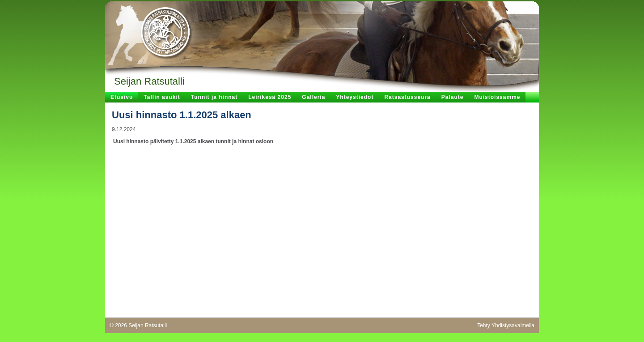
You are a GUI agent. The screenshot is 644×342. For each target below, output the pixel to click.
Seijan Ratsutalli (149, 81)
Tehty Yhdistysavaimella (506, 325)
